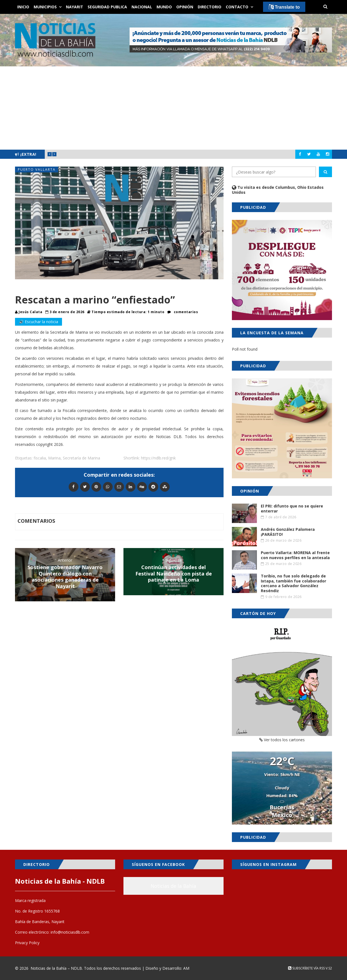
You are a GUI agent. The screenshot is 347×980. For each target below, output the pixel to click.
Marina (54, 458)
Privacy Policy (27, 943)
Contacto (237, 7)
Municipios (45, 7)
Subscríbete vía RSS (306, 968)
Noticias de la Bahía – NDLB (56, 968)
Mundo (164, 7)
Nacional (142, 7)
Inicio (23, 7)
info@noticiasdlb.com (70, 932)
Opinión (185, 7)
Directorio (210, 7)
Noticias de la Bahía (173, 886)
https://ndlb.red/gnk (158, 458)
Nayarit (75, 7)
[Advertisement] (173, 108)
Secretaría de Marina (81, 458)
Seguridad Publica (107, 7)
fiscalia (40, 458)
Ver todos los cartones (282, 740)
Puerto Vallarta (37, 169)
